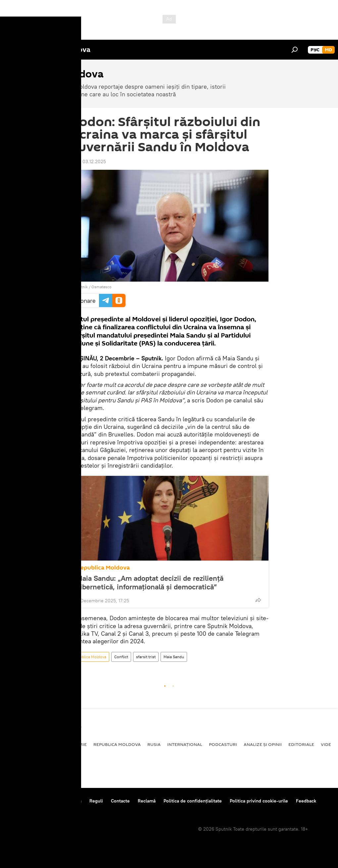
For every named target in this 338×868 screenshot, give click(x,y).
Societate (45, 744)
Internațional (185, 744)
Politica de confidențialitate (193, 801)
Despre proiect (23, 801)
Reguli (96, 801)
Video (328, 744)
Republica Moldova (103, 568)
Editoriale (301, 744)
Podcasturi (223, 744)
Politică (17, 744)
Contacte (120, 801)
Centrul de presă (64, 801)
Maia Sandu (174, 657)
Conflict (121, 657)
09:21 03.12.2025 (88, 161)
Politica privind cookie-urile (259, 801)
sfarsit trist (146, 657)
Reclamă (147, 801)
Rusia (154, 744)
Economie (75, 744)
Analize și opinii (263, 744)
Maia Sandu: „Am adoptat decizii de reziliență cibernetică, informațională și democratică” (150, 582)
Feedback (306, 801)
